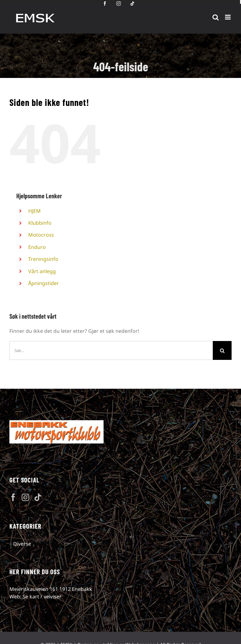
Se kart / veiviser (42, 597)
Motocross (41, 235)
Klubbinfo (40, 223)
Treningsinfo (43, 259)
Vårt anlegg (42, 271)
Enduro (37, 247)
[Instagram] (25, 497)
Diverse (22, 544)
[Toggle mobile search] (216, 17)
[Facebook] (13, 497)
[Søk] (222, 350)
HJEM (35, 211)
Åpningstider (44, 283)
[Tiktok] (38, 497)
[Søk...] (111, 350)
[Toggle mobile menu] (228, 17)
